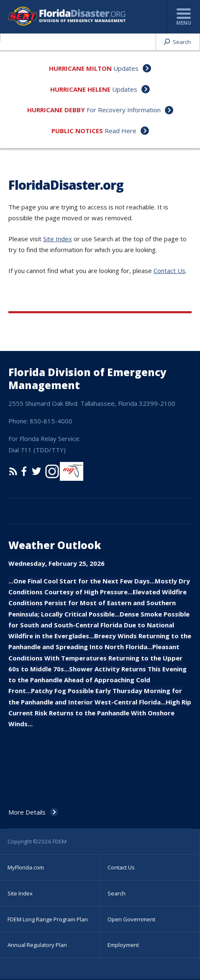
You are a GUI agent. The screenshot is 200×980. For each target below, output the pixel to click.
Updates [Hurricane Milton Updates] (126, 68)
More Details (27, 812)
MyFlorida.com (26, 867)
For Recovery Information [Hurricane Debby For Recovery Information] (124, 110)
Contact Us (169, 271)
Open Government (131, 919)
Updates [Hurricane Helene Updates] (125, 89)
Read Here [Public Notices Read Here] (121, 131)
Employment (123, 945)
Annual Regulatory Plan (37, 945)
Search (117, 893)
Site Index (58, 239)
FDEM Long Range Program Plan (48, 919)
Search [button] (182, 42)
